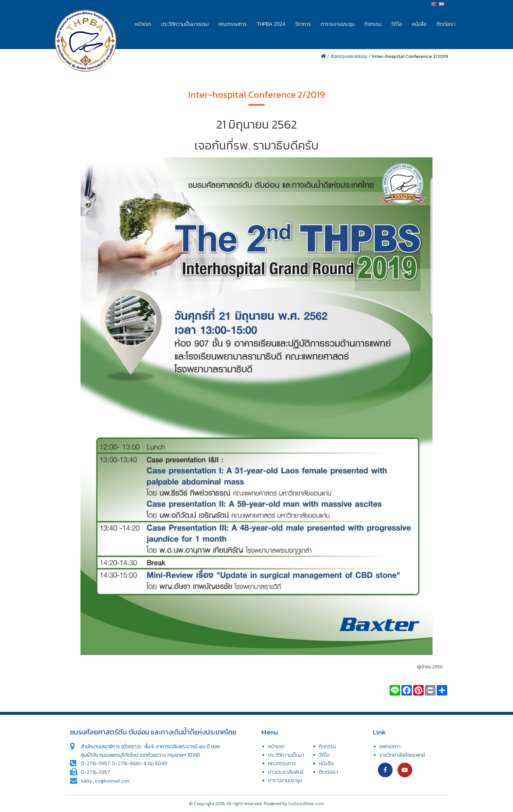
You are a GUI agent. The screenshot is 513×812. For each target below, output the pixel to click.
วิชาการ (303, 24)
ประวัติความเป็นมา (286, 755)
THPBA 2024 (271, 24)
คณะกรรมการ (233, 24)
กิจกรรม (373, 24)
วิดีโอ (397, 24)
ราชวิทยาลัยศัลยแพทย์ (402, 755)
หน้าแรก (143, 24)
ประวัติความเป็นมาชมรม (185, 24)
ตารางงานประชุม (338, 24)
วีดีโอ (324, 755)
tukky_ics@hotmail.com (105, 781)
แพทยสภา (390, 746)
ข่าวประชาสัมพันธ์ (286, 772)
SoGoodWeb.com (306, 804)
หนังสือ (419, 24)
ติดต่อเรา (446, 24)
